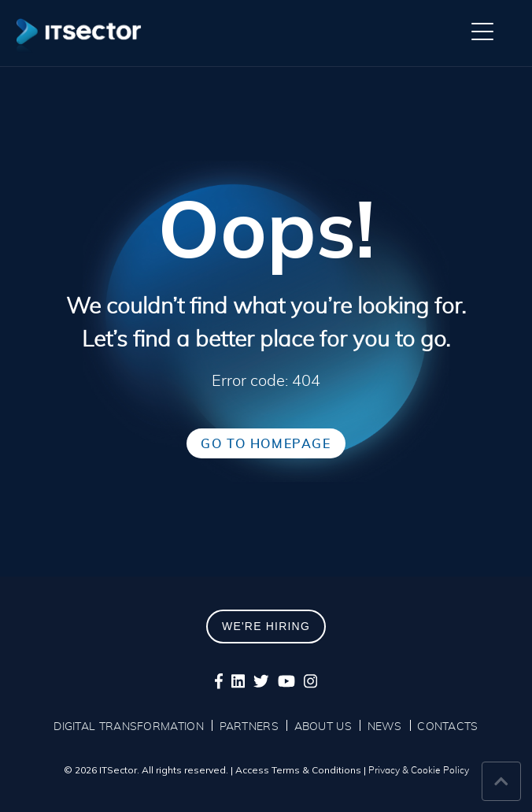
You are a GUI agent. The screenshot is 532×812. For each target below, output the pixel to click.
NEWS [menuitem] (385, 727)
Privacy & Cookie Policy (419, 770)
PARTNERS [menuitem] (249, 727)
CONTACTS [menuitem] (447, 727)
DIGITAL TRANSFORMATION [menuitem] (129, 727)
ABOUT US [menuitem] (323, 727)
